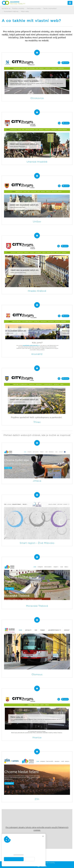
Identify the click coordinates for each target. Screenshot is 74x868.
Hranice (37, 738)
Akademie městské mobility (44, 863)
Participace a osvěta (34, 9)
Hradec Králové (37, 291)
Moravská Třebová (37, 606)
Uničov (37, 222)
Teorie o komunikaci (50, 9)
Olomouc (37, 674)
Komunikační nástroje (11, 11)
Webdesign (37, 866)
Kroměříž (37, 354)
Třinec (37, 422)
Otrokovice (37, 98)
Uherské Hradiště (37, 162)
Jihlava (37, 481)
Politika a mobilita (18, 9)
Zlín (37, 799)
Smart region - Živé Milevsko (37, 543)
